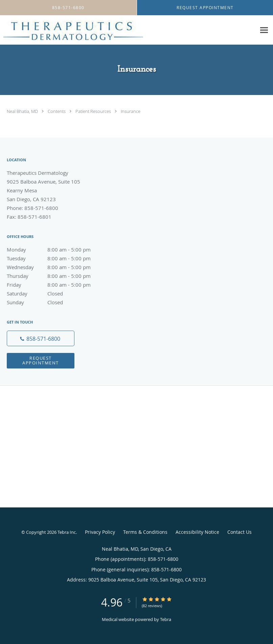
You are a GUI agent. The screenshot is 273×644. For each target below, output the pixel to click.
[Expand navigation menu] (264, 30)
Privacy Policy (100, 532)
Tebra (166, 619)
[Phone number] (41, 338)
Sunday (56, 302)
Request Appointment (41, 360)
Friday (56, 285)
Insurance (131, 111)
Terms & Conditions (145, 532)
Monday (56, 249)
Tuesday (56, 258)
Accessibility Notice (197, 532)
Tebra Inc (67, 532)
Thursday (56, 276)
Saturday (56, 293)
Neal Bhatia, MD (23, 111)
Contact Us (240, 532)
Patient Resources (94, 111)
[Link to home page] (72, 30)
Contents (57, 111)
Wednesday (56, 267)
